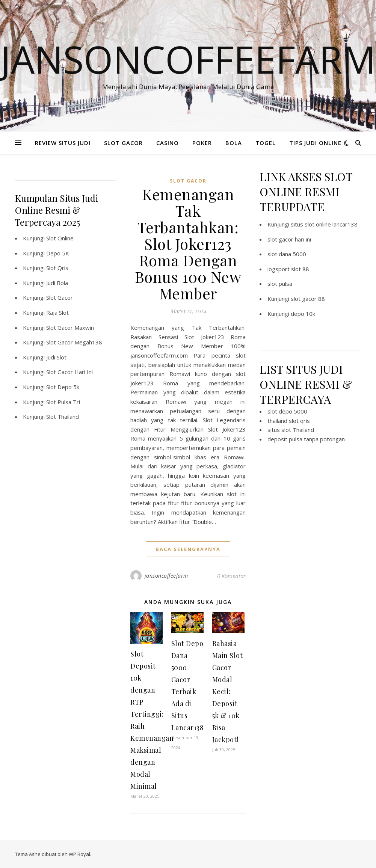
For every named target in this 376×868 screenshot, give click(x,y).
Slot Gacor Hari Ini (69, 372)
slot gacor (188, 181)
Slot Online (60, 238)
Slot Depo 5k (63, 387)
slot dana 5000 (287, 254)
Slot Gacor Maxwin (70, 328)
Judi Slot (56, 357)
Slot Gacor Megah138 (74, 342)
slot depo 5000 (287, 411)
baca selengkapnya (188, 549)
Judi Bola (57, 283)
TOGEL (266, 143)
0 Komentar (231, 576)
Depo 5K (58, 253)
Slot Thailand (63, 417)
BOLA (234, 143)
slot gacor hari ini (289, 239)
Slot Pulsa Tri (63, 402)
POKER (202, 143)
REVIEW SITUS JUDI (63, 143)
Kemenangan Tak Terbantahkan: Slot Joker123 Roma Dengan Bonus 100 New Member (188, 244)
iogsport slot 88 (288, 269)
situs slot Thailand (291, 430)
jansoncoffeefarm (166, 576)
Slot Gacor (60, 297)
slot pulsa (280, 284)
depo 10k (303, 314)
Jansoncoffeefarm (188, 59)
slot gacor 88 (308, 299)
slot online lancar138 (331, 224)
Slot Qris (57, 268)
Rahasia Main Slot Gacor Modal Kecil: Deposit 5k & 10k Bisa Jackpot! (228, 691)
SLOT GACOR (123, 143)
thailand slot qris (289, 421)
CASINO (168, 143)
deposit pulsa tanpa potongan (306, 439)
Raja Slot (57, 312)
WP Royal (79, 854)
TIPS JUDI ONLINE (315, 143)
